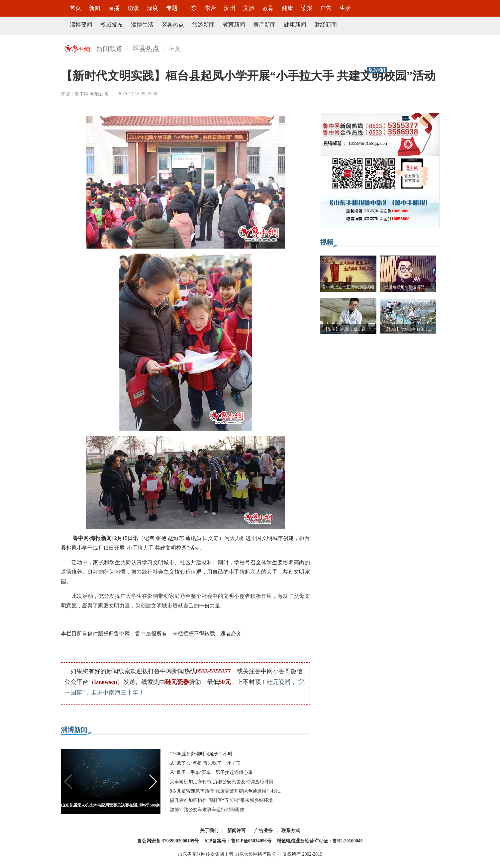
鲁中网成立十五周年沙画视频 (348, 287)
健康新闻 (295, 25)
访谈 (133, 8)
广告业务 (263, 831)
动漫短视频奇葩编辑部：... (408, 287)
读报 (307, 8)
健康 (287, 8)
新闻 (95, 8)
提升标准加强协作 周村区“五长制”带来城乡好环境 (221, 800)
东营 (210, 8)
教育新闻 (234, 25)
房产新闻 (264, 25)
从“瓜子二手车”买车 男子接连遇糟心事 (211, 772)
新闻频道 (109, 49)
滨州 (230, 8)
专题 (172, 8)
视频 (327, 242)
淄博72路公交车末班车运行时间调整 (207, 810)
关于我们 (209, 831)
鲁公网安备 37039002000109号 (168, 841)
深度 (152, 8)
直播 (114, 8)
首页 (75, 8)
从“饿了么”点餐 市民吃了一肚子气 (205, 763)
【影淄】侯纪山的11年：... (408, 329)
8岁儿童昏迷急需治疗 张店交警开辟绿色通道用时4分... (226, 791)
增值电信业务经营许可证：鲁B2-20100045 (320, 841)
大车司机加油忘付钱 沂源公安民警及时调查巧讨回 (222, 782)
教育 (268, 8)
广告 (326, 8)
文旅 (249, 8)
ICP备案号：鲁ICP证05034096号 (238, 841)
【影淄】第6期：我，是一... (348, 329)
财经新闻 (326, 25)
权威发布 (112, 25)
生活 (345, 8)
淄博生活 (142, 25)
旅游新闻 (203, 25)
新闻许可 (237, 831)
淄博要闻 (81, 25)
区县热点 (173, 25)
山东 (191, 8)
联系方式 (291, 831)
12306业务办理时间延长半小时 (201, 754)
